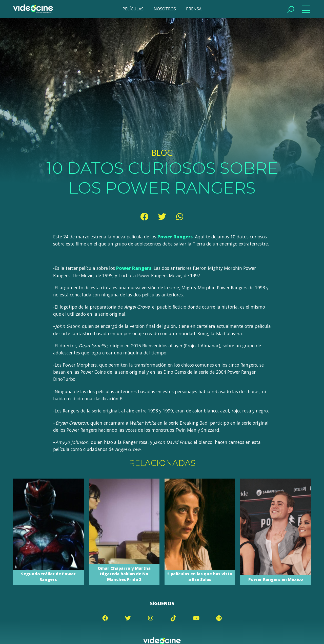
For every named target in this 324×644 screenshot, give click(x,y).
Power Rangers (175, 237)
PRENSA (194, 9)
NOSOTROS (165, 9)
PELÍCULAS (133, 9)
